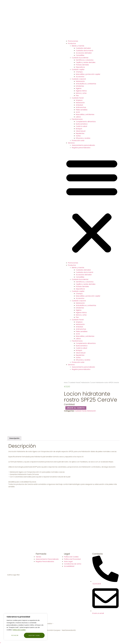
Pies (77, 96)
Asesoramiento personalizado (83, 145)
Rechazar (15, 636)
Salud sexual (81, 131)
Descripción (14, 438)
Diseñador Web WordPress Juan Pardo (69, 624)
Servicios (71, 143)
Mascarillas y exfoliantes (85, 114)
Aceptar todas (34, 636)
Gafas (78, 136)
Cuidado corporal (79, 79)
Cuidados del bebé (83, 48)
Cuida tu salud (81, 126)
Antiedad (79, 105)
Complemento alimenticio (86, 122)
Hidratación (80, 81)
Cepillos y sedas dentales (86, 62)
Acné (78, 112)
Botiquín (79, 129)
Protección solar (78, 141)
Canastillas (80, 55)
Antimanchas (81, 107)
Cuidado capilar (78, 69)
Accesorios (80, 77)
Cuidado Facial (78, 98)
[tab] (14, 438)
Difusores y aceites (83, 138)
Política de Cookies (19, 630)
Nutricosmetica (82, 124)
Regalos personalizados (81, 148)
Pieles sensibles (82, 110)
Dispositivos (80, 67)
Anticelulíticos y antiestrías (86, 84)
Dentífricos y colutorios (85, 60)
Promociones (73, 41)
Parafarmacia (77, 119)
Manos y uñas (81, 93)
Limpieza (79, 100)
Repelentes (80, 133)
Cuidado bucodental (80, 58)
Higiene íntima (81, 91)
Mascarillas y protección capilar (88, 74)
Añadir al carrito (76, 408)
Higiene (79, 88)
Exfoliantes (80, 86)
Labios (78, 117)
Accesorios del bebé (84, 53)
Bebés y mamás (78, 46)
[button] (92, 205)
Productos (72, 43)
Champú (79, 72)
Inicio (66, 383)
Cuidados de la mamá (84, 51)
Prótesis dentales (82, 65)
